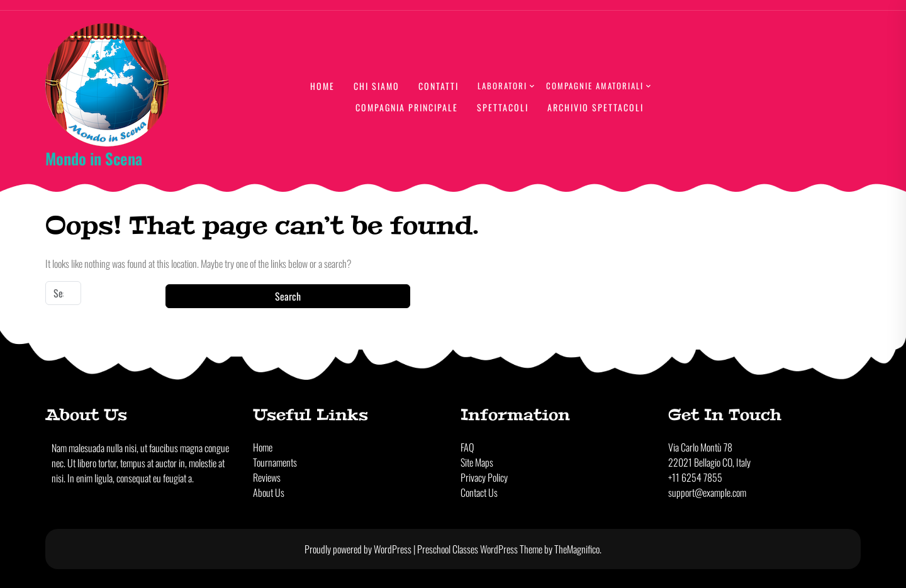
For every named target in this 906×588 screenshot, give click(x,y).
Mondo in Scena (94, 158)
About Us (269, 492)
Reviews (267, 477)
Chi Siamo (377, 86)
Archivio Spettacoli (596, 107)
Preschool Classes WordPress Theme (481, 549)
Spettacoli (503, 107)
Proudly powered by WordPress (359, 549)
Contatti (439, 86)
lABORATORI (502, 86)
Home (322, 86)
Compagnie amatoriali (595, 86)
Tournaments (275, 462)
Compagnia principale (407, 107)
